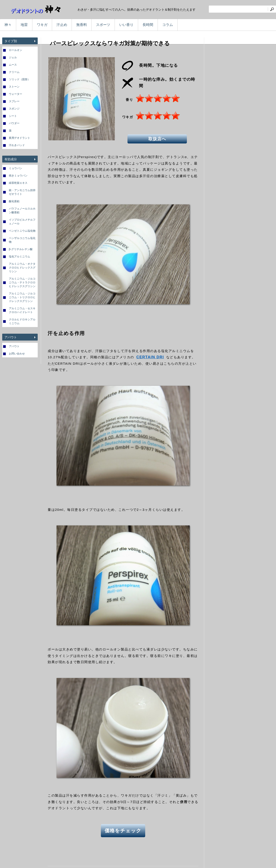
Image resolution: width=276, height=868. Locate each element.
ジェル (13, 57)
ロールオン (16, 50)
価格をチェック (123, 830)
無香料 (82, 25)
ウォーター (16, 94)
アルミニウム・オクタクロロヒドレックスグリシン (22, 268)
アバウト (14, 346)
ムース (13, 65)
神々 (8, 25)
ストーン (14, 87)
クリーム (14, 72)
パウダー (14, 123)
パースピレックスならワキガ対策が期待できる (110, 43)
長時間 (148, 25)
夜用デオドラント (20, 138)
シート (13, 116)
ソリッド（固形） (20, 79)
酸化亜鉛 (14, 201)
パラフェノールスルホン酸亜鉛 (22, 211)
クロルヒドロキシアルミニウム (22, 321)
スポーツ (103, 25)
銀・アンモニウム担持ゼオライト (22, 192)
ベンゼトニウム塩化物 (22, 231)
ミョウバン (16, 168)
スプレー (14, 101)
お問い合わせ (17, 354)
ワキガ (42, 25)
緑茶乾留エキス (18, 183)
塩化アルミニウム (20, 257)
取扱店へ (157, 139)
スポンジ (14, 109)
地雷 (24, 25)
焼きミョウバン (18, 176)
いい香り (126, 25)
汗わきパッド (17, 145)
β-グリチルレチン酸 (21, 249)
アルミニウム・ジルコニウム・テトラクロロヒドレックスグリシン (22, 282)
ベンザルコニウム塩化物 (22, 240)
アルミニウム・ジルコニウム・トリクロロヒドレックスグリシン (22, 297)
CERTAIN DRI (150, 357)
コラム (168, 25)
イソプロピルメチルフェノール (22, 222)
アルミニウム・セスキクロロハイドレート (22, 310)
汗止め (62, 25)
